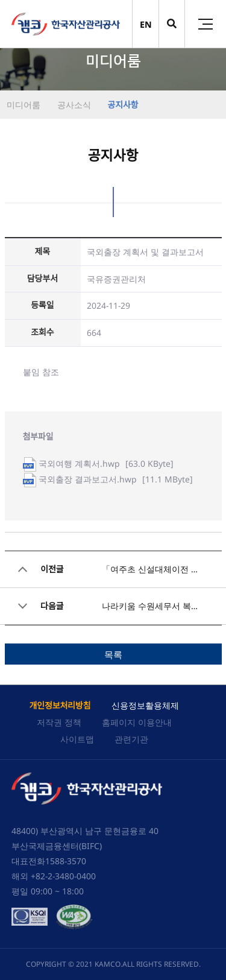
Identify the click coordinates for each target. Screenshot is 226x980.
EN (146, 24)
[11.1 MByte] (116, 479)
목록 (113, 654)
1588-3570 (66, 861)
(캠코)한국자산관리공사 (66, 24)
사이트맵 (77, 739)
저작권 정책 (59, 722)
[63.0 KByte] (106, 463)
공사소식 (73, 105)
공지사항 (122, 105)
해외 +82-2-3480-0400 (54, 876)
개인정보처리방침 (60, 705)
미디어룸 (24, 105)
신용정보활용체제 (145, 705)
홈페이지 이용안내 (137, 722)
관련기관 (131, 739)
